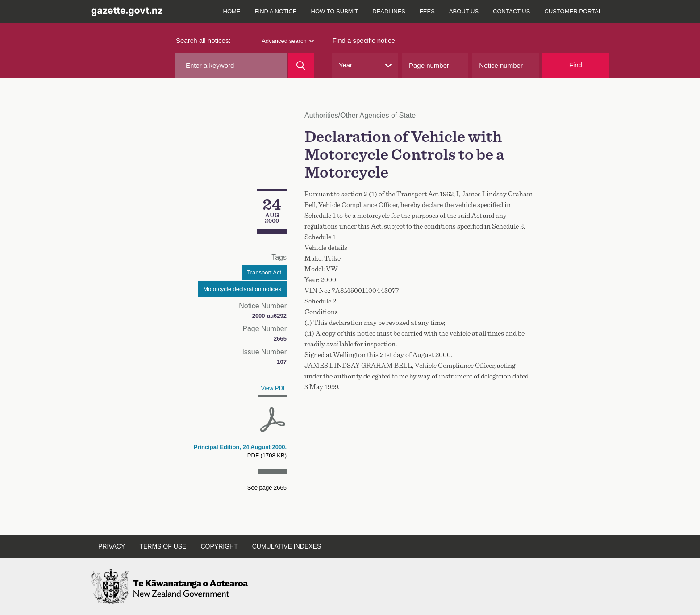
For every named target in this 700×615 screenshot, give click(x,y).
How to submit (335, 11)
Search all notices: (203, 40)
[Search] (301, 66)
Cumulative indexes (287, 546)
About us (464, 11)
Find (576, 65)
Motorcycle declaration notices (242, 289)
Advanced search (287, 41)
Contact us (511, 11)
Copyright (219, 546)
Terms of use (163, 546)
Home (232, 11)
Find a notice (276, 11)
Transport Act (264, 272)
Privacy (112, 546)
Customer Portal (573, 11)
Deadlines (389, 11)
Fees (427, 11)
